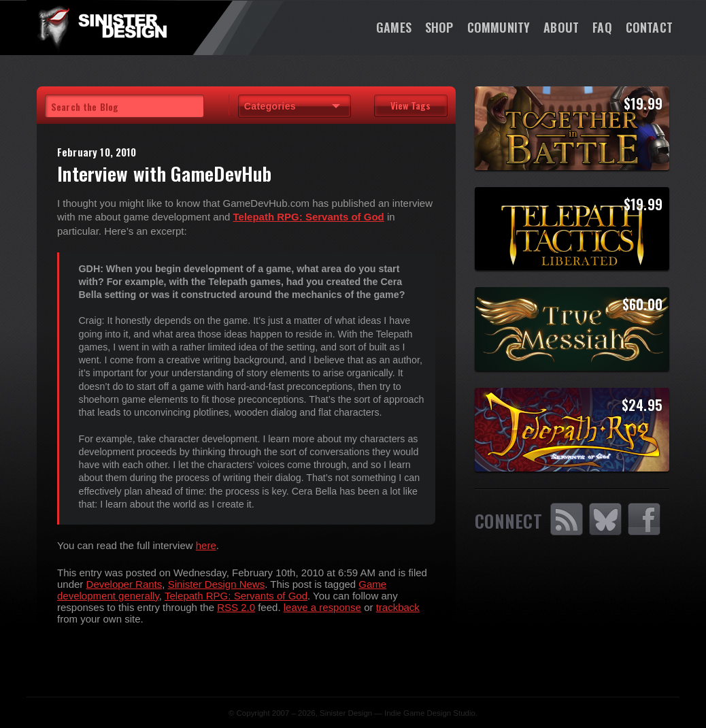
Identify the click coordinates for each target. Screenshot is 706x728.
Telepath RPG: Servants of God (236, 596)
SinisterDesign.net (101, 27)
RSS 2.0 (236, 607)
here (206, 545)
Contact (649, 27)
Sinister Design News (217, 584)
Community (499, 27)
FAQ (602, 27)
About (561, 27)
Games (394, 27)
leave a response (322, 607)
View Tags (410, 105)
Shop (439, 27)
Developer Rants (124, 584)
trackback (398, 607)
